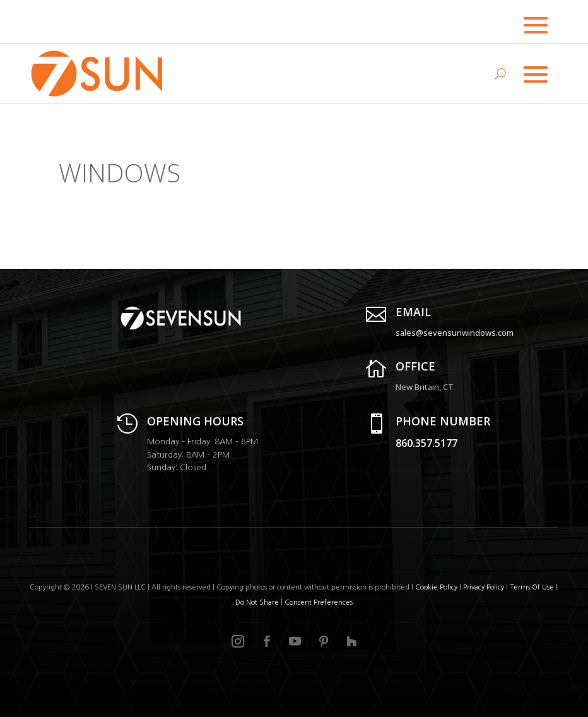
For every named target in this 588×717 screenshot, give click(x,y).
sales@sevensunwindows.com (455, 333)
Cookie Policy (436, 587)
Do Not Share (258, 602)
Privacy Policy (484, 587)
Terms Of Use (532, 587)
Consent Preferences (319, 602)
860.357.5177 (426, 443)
